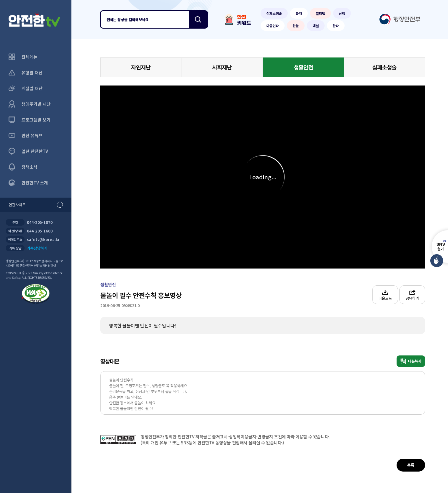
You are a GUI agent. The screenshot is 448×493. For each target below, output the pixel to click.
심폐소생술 (274, 13)
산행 (342, 13)
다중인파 (273, 26)
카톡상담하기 (37, 248)
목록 (411, 465)
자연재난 (141, 67)
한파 (336, 26)
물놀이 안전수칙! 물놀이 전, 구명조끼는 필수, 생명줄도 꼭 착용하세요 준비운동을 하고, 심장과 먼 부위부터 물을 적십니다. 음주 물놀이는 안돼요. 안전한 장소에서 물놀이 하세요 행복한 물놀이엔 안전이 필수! (149, 394)
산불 (296, 26)
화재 (299, 13)
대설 (316, 26)
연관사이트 (36, 205)
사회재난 (222, 67)
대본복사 (411, 361)
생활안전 (303, 67)
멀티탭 (320, 13)
